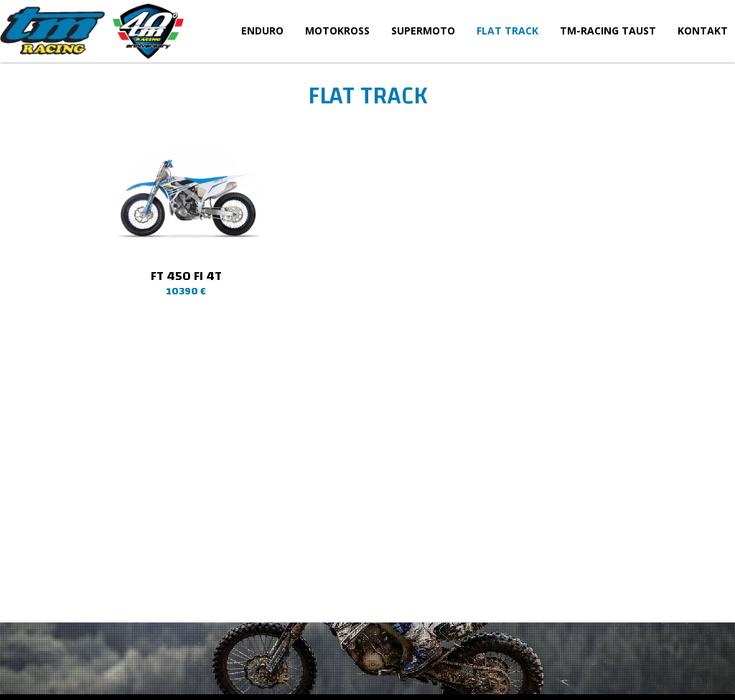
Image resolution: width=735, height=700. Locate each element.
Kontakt (703, 31)
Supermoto (423, 31)
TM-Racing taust (608, 31)
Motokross (337, 31)
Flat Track (507, 31)
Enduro (262, 31)
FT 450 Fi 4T (186, 276)
